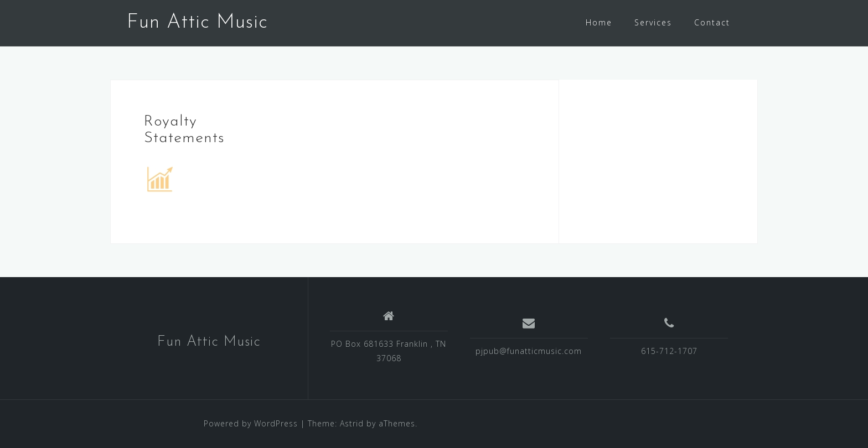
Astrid (352, 423)
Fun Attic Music (197, 23)
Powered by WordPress (251, 423)
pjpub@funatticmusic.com (529, 351)
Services (653, 22)
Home (599, 22)
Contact (712, 22)
